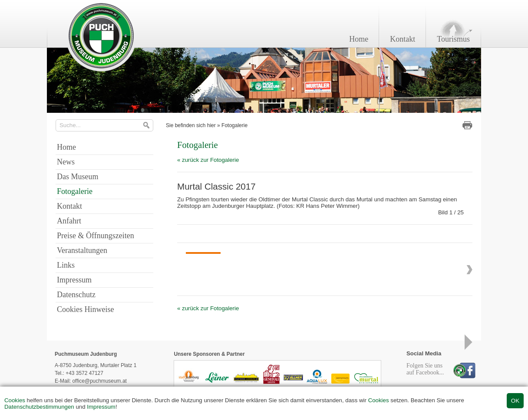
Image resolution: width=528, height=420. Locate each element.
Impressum (101, 407)
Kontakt (403, 39)
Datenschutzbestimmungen (39, 407)
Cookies (15, 400)
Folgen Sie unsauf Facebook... (425, 369)
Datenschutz (76, 295)
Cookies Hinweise (85, 309)
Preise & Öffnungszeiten (96, 236)
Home (359, 39)
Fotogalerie (234, 125)
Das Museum (78, 177)
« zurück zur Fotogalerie (208, 160)
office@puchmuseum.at (99, 381)
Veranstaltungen (82, 250)
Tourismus (453, 39)
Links (66, 265)
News (66, 162)
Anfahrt (69, 221)
